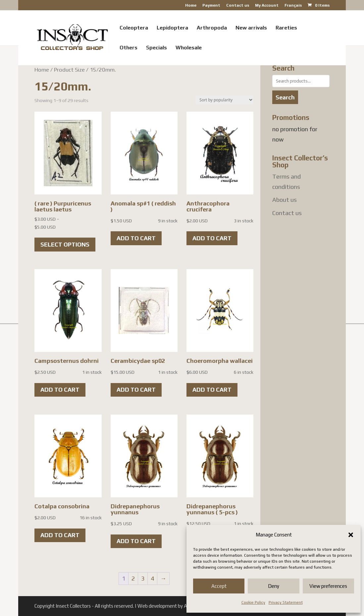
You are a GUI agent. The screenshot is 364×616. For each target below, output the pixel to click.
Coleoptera (134, 28)
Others (129, 48)
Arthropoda (212, 28)
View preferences (328, 586)
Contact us (238, 5)
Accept (219, 586)
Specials (156, 48)
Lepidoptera (172, 28)
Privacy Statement (286, 602)
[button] (351, 535)
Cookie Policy (253, 602)
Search (285, 97)
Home (191, 5)
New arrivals (251, 28)
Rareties (286, 28)
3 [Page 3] (143, 578)
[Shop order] (224, 100)
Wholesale (189, 48)
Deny (274, 586)
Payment (211, 5)
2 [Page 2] (133, 578)
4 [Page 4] (152, 578)
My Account (267, 5)
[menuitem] (293, 7)
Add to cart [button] (136, 238)
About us (285, 200)
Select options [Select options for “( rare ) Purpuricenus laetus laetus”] (65, 244)
